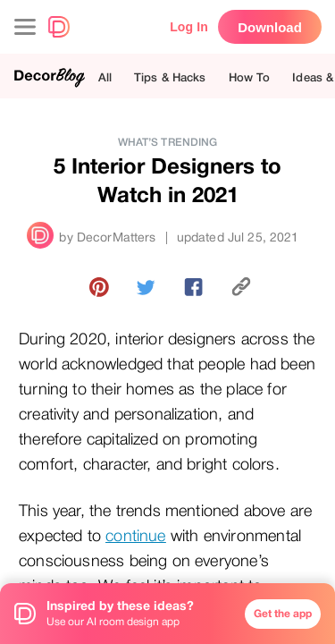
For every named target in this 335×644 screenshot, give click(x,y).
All (105, 77)
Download (270, 27)
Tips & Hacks (170, 77)
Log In (189, 27)
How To (250, 77)
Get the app (283, 614)
